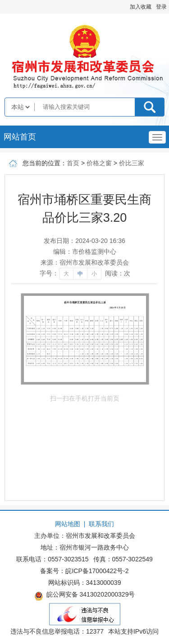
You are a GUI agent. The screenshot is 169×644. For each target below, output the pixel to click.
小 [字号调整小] (94, 274)
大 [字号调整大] (66, 274)
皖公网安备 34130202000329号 (85, 596)
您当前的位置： (45, 163)
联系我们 (101, 524)
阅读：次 (118, 273)
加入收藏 (141, 7)
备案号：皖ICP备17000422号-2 (84, 571)
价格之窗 (99, 163)
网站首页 (20, 137)
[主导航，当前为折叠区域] (157, 137)
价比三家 (132, 163)
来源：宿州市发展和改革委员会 (85, 262)
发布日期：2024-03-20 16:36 (84, 241)
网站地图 (68, 524)
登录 (161, 7)
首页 (73, 163)
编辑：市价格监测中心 (85, 252)
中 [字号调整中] (80, 274)
